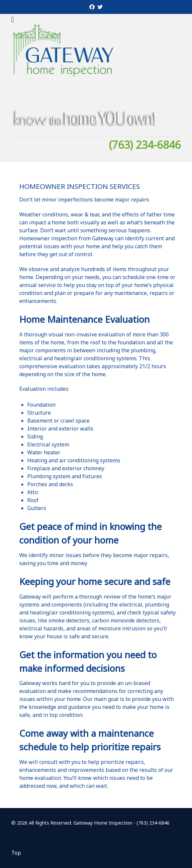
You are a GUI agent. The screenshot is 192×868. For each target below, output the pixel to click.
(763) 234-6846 (145, 145)
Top (16, 853)
